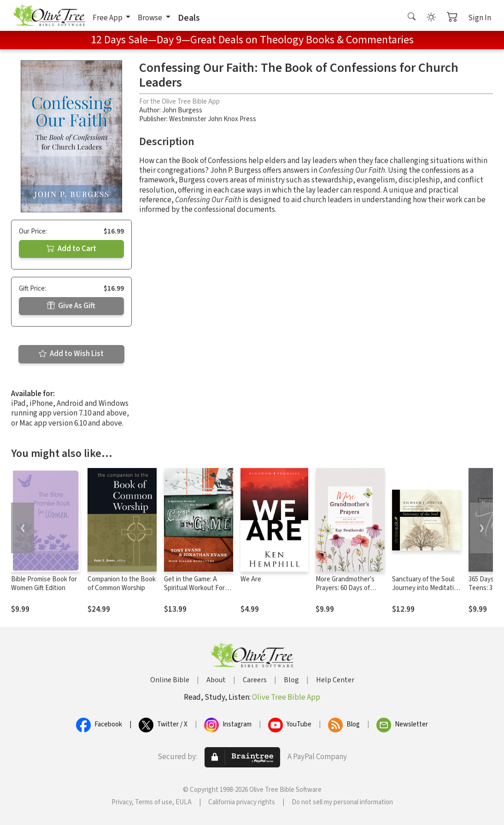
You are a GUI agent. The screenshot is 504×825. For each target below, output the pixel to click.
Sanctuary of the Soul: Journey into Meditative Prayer (426, 588)
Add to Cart (71, 249)
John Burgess (182, 110)
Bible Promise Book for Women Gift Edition (44, 584)
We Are (251, 579)
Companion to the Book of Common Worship (122, 584)
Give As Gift (71, 306)
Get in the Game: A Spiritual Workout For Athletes (194, 588)
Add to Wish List (71, 354)
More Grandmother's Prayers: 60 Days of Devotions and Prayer (347, 588)
